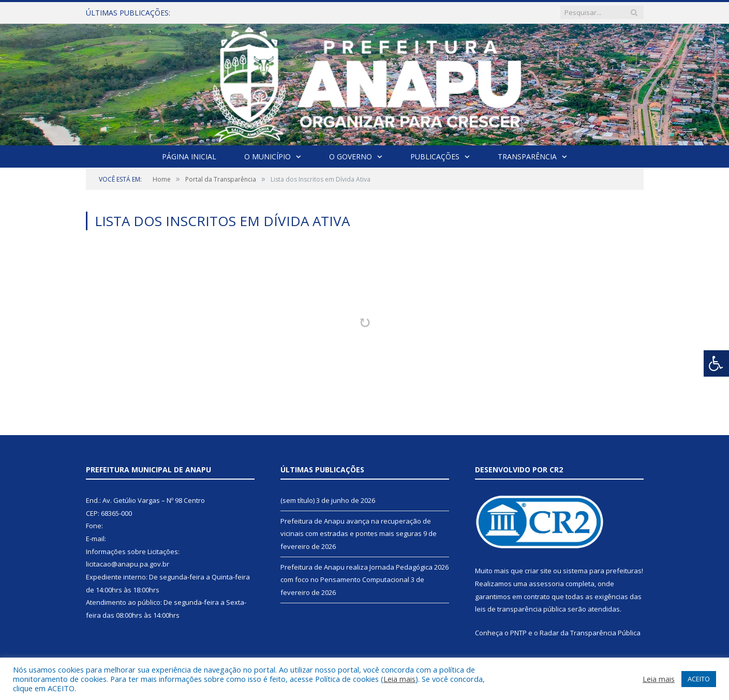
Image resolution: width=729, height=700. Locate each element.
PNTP (518, 633)
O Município (267, 157)
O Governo (351, 157)
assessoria (546, 584)
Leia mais (399, 679)
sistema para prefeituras (602, 571)
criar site (538, 571)
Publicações (435, 157)
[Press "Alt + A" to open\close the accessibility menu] (716, 363)
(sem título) (297, 500)
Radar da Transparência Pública (590, 633)
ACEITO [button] (699, 679)
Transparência (527, 157)
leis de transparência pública (520, 609)
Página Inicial (189, 157)
